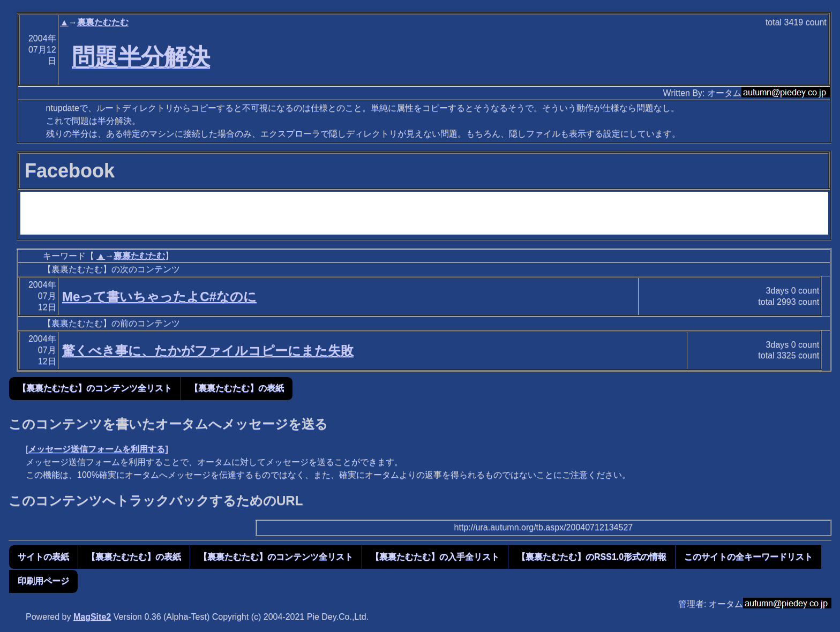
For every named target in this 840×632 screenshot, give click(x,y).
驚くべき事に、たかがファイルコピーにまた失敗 (208, 351)
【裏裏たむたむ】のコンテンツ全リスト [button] (95, 388)
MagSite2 (92, 617)
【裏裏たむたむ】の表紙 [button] (237, 388)
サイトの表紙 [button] (43, 557)
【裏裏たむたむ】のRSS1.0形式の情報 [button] (592, 557)
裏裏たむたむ (103, 22)
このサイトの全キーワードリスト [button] (748, 557)
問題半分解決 (141, 57)
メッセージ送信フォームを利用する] (98, 449)
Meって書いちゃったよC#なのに (159, 296)
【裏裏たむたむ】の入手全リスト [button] (435, 557)
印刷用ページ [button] (43, 581)
